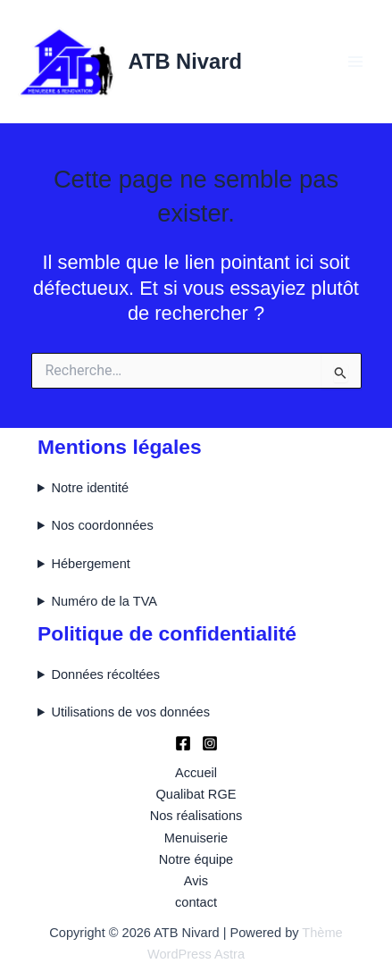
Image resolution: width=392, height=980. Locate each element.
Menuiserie (196, 838)
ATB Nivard (185, 62)
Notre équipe (196, 859)
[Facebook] (183, 743)
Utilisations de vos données (130, 712)
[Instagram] (210, 743)
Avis (196, 881)
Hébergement (90, 564)
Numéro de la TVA (104, 601)
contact (196, 902)
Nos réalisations (196, 816)
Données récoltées (105, 674)
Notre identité (90, 488)
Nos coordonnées (102, 525)
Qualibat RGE (196, 794)
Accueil (196, 773)
